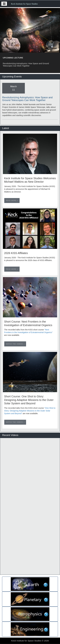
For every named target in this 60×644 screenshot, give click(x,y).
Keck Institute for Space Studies (24, 4)
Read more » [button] (12, 201)
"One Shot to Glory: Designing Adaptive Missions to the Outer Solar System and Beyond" (30, 411)
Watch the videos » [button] (15, 344)
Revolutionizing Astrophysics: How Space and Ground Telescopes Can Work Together (27, 99)
